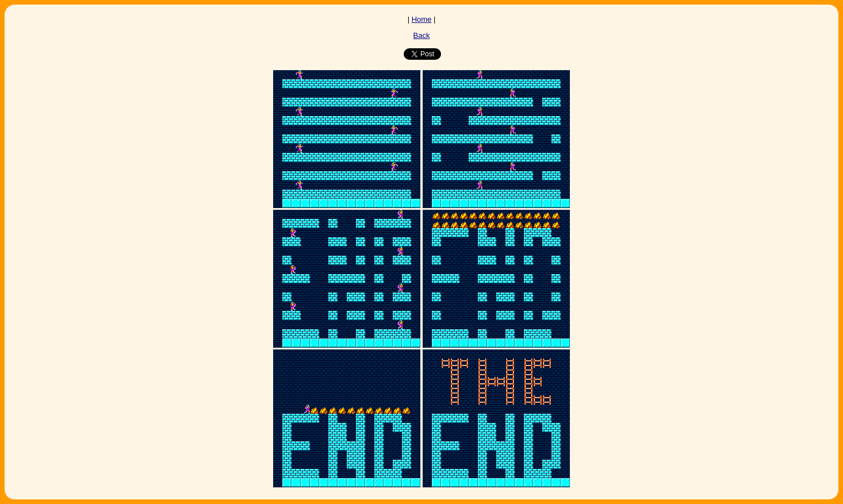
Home (422, 19)
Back (422, 35)
